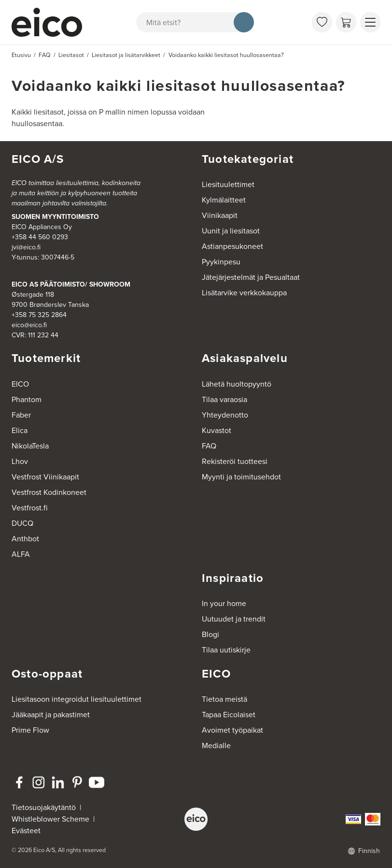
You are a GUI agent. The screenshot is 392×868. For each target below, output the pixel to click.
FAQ (209, 446)
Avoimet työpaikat (232, 730)
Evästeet (26, 831)
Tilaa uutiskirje (226, 650)
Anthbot (25, 539)
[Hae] (244, 22)
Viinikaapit (220, 215)
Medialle (216, 745)
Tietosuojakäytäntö (44, 807)
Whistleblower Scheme (50, 819)
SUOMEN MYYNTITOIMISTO (55, 217)
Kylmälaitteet (224, 200)
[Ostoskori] (346, 22)
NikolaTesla (30, 446)
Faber (21, 415)
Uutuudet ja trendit (234, 619)
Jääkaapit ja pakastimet (51, 715)
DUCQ (22, 523)
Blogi (210, 634)
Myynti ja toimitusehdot (241, 477)
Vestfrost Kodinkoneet (49, 492)
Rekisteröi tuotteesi (235, 461)
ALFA (21, 554)
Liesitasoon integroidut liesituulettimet (77, 699)
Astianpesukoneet (232, 246)
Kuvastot (217, 430)
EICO (20, 384)
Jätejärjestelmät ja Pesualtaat (251, 277)
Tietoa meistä (224, 699)
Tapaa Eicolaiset (229, 715)
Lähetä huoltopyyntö (237, 384)
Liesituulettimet (228, 184)
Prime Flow (30, 730)
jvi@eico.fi (26, 247)
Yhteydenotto (225, 415)
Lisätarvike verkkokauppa (244, 293)
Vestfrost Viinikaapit (45, 477)
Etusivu (21, 55)
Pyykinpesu (221, 262)
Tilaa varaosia (224, 399)
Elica (20, 430)
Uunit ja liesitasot (231, 231)
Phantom (27, 399)
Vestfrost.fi (30, 508)
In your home (224, 603)
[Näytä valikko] (370, 22)
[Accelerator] (47, 22)
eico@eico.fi (29, 325)
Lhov (20, 461)
